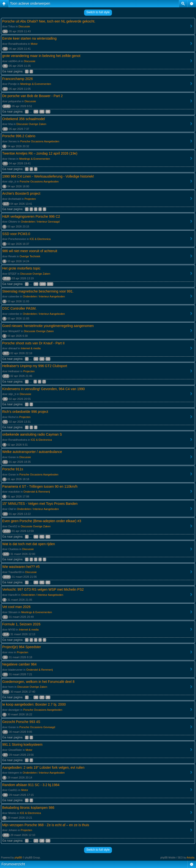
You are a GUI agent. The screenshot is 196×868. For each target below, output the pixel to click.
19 (48, 841)
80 (36, 582)
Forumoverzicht (13, 864)
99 (36, 284)
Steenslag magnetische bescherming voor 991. (38, 291)
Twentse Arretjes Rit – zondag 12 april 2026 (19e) (40, 153)
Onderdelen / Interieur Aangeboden (44, 296)
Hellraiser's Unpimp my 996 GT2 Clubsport (35, 366)
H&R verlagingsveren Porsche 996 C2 (31, 216)
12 (42, 359)
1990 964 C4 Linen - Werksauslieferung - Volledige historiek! (48, 176)
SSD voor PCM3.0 (16, 234)
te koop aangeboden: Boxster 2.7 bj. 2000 (34, 704)
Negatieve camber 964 (19, 664)
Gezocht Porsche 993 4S (21, 722)
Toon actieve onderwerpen (30, 3)
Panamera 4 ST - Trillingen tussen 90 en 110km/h (40, 486)
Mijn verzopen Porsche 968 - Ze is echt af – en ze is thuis (46, 825)
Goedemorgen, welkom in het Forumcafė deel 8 (38, 682)
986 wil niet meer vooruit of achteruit (30, 251)
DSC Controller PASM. (19, 308)
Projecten (30, 199)
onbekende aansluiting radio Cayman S (32, 434)
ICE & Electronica (40, 239)
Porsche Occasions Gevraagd (37, 727)
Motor (34, 44)
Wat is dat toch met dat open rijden (29, 544)
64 (36, 112)
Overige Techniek (30, 256)
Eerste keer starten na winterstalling (29, 38)
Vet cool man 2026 (16, 607)
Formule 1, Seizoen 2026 (21, 624)
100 (43, 284)
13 (48, 359)
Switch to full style (98, 12)
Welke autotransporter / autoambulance (32, 452)
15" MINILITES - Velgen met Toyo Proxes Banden (40, 504)
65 (42, 112)
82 (48, 582)
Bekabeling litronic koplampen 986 (28, 808)
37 (42, 697)
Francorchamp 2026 (17, 79)
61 (42, 537)
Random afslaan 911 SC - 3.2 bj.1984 (31, 785)
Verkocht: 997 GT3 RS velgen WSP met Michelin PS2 (43, 589)
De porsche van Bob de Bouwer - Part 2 (32, 96)
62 (48, 537)
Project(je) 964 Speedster (22, 647)
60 (36, 537)
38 (48, 697)
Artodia (191, 858)
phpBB (18, 858)
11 (36, 359)
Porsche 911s (13, 469)
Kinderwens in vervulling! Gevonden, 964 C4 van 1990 (44, 389)
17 (36, 841)
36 (36, 697)
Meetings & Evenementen (36, 84)
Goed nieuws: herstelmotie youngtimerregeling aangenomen (48, 326)
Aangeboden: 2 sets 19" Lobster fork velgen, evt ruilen (43, 767)
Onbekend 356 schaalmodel (23, 119)
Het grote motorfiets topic (21, 268)
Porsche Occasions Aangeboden (40, 141)
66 (48, 112)
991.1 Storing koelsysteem (22, 744)
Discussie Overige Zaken (31, 124)
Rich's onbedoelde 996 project (25, 412)
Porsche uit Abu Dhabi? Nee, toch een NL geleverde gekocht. (49, 21)
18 (42, 841)
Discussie (24, 26)
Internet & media (31, 348)
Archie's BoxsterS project (21, 193)
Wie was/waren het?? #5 (21, 567)
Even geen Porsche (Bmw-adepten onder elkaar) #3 (42, 521)
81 (42, 582)
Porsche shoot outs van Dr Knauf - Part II (33, 343)
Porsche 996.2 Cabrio (19, 136)
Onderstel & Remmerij (37, 492)
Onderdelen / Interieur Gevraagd (40, 222)
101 (50, 284)
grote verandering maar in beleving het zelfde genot (41, 56)
